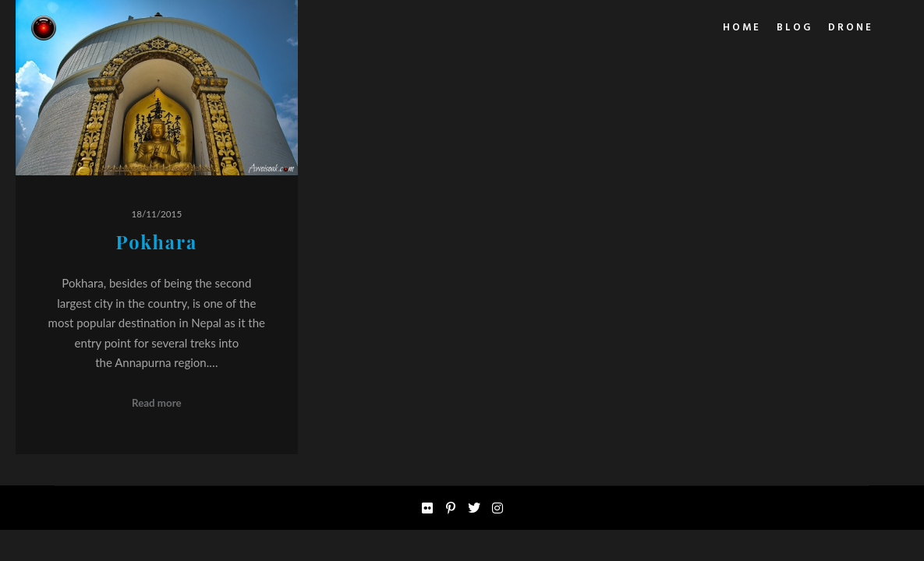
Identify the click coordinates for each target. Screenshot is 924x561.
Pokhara (156, 242)
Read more (157, 403)
